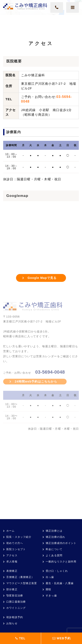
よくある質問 (54, 555)
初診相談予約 (15, 617)
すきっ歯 (51, 596)
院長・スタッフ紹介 (19, 537)
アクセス (12, 555)
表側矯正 (12, 571)
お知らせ (12, 623)
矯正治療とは (54, 531)
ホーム (11, 531)
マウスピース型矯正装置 (22, 583)
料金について (54, 549)
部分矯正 (12, 589)
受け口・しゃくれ (57, 571)
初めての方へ (15, 543)
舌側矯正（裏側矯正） (20, 577)
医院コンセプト (16, 549)
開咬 (48, 589)
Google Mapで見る (42, 278)
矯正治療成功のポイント (61, 543)
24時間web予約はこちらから (36, 381)
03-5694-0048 (50, 372)
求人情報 (12, 562)
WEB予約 (62, 638)
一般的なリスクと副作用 (61, 562)
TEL (20, 638)
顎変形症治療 (15, 596)
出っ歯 (50, 577)
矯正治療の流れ (55, 537)
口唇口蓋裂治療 (16, 602)
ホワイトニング (16, 608)
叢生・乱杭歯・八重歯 (60, 583)
